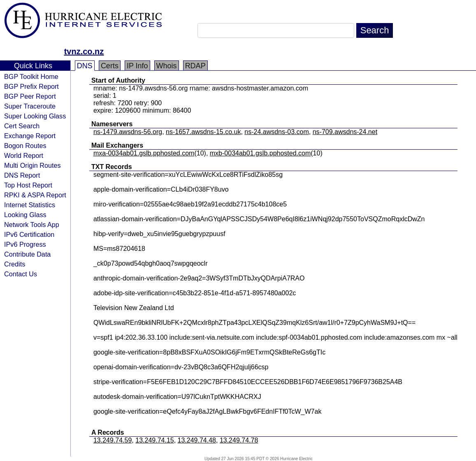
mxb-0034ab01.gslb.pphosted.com (260, 153)
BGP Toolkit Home (31, 76)
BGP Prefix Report (31, 86)
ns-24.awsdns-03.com (277, 132)
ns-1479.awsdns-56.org (128, 132)
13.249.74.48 (197, 440)
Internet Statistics (30, 205)
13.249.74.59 (113, 440)
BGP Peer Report (30, 96)
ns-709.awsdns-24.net (345, 132)
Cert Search (22, 126)
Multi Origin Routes (33, 165)
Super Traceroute (30, 106)
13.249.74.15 (154, 440)
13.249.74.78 (239, 440)
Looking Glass (25, 215)
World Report (24, 155)
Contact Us (21, 274)
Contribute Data (27, 254)
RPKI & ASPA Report (35, 195)
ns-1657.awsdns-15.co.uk (203, 132)
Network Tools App (32, 225)
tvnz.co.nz (84, 51)
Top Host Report (28, 185)
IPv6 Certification (29, 234)
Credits (15, 264)
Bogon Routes (25, 146)
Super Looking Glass (35, 116)
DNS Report (22, 175)
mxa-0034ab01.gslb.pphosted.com (144, 153)
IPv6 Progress (25, 244)
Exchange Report (30, 136)
